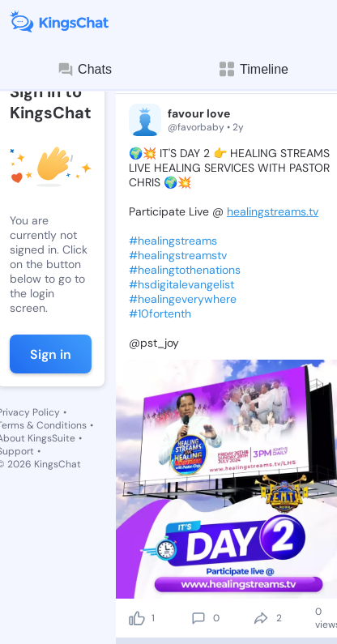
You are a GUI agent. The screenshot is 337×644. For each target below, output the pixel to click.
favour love (199, 113)
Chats (84, 70)
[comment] (198, 618)
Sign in (51, 354)
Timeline (253, 69)
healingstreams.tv (273, 211)
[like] (137, 618)
